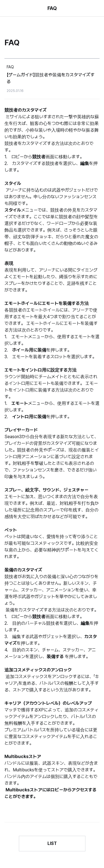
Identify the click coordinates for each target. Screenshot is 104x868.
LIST (52, 843)
